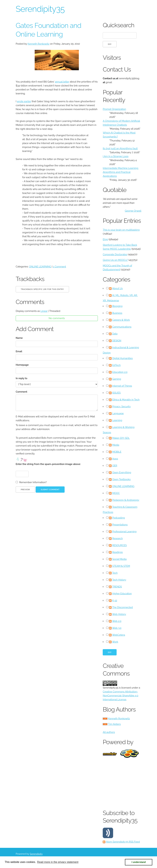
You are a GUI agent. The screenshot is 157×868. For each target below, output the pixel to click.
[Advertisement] (130, 783)
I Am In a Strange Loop (116, 156)
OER (115, 466)
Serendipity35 (40, 9)
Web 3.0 (117, 628)
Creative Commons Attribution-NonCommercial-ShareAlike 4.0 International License (120, 696)
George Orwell (133, 211)
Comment (21, 392)
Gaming (117, 379)
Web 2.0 (117, 621)
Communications (122, 327)
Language (118, 413)
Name (19, 338)
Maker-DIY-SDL (121, 438)
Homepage (22, 365)
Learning (117, 420)
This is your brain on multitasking (121, 230)
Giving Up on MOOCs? (115, 260)
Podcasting (118, 518)
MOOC (116, 493)
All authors (109, 732)
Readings (117, 552)
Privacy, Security (121, 407)
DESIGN (117, 341)
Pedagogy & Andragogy (126, 500)
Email (19, 351)
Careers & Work (121, 320)
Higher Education (122, 594)
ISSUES (116, 393)
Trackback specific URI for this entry (42, 289)
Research (118, 538)
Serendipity (36, 854)
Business (117, 313)
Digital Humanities (122, 358)
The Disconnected (122, 607)
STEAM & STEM (121, 566)
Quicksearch (118, 25)
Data (115, 334)
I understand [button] (139, 862)
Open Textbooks (121, 479)
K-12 (115, 600)
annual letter (62, 82)
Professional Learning (124, 532)
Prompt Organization (114, 109)
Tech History (119, 580)
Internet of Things (122, 386)
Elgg (105, 239)
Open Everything (122, 472)
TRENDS (117, 587)
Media (116, 445)
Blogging (117, 306)
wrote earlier (24, 101)
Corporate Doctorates (115, 254)
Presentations (120, 525)
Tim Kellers (114, 724)
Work (115, 642)
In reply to (22, 378)
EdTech (116, 365)
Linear (44, 311)
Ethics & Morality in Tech (126, 400)
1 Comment (60, 267)
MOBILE (117, 452)
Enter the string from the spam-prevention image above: (48, 464)
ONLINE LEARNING (40, 267)
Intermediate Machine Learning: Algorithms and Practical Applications (121, 172)
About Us (117, 288)
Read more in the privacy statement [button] (58, 862)
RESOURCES (119, 545)
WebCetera (119, 635)
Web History (119, 614)
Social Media (119, 559)
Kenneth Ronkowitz (39, 44)
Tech (115, 573)
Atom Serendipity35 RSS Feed (123, 842)
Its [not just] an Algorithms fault (120, 148)
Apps (115, 459)
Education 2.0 (120, 372)
